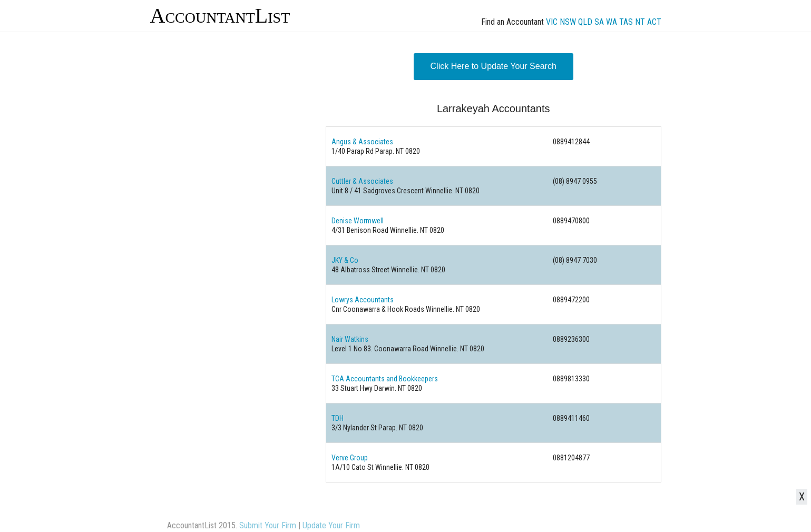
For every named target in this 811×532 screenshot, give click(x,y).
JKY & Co (345, 260)
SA (599, 22)
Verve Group (350, 458)
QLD (585, 22)
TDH (338, 418)
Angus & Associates (362, 142)
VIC (552, 22)
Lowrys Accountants (363, 300)
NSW (568, 22)
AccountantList (220, 16)
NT (640, 22)
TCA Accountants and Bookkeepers (385, 379)
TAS (626, 22)
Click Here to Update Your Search (494, 66)
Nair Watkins (350, 339)
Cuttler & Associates (362, 181)
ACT (654, 22)
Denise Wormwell (358, 221)
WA (612, 22)
